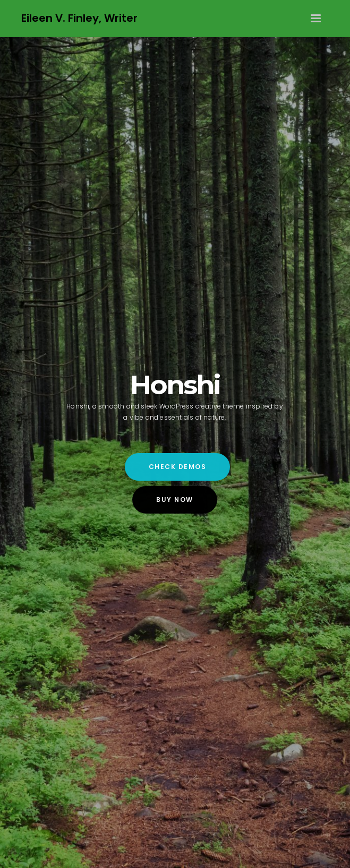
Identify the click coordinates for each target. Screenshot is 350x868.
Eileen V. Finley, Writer (79, 18)
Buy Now (175, 500)
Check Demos (178, 467)
